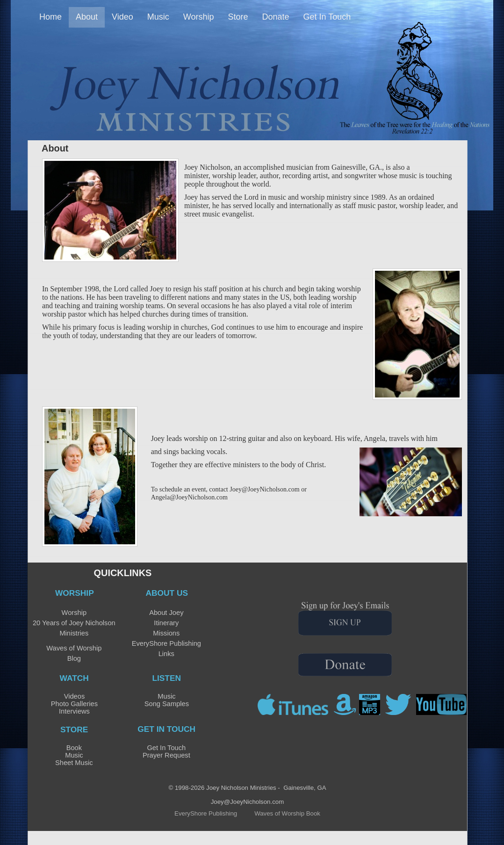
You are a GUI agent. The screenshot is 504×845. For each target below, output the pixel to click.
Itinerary (166, 623)
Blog (74, 658)
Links (166, 654)
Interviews (74, 711)
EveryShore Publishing (166, 643)
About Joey (166, 613)
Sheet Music (74, 763)
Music (166, 696)
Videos (75, 696)
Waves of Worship (74, 648)
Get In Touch (166, 748)
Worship (74, 613)
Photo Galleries (74, 704)
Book (74, 748)
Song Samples (167, 704)
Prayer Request (166, 755)
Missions (166, 633)
